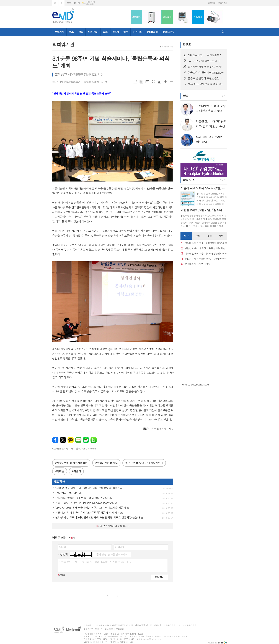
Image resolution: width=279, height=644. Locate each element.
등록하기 (159, 577)
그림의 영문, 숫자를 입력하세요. (111, 554)
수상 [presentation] (198, 236)
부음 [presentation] (209, 236)
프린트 (153, 82)
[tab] (186, 236)
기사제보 (109, 629)
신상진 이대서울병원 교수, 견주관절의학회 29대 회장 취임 (206, 259)
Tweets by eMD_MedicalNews (195, 384)
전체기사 (59, 32)
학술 (81, 32)
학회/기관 (93, 32)
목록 (141, 82)
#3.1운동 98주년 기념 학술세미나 (144, 463)
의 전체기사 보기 (157, 429)
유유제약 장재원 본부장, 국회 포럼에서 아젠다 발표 (206, 67)
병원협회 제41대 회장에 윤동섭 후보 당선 (205, 248)
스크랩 (159, 82)
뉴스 (71, 32)
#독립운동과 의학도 (106, 463)
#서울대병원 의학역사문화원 (71, 463)
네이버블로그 (78, 440)
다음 (118, 596)
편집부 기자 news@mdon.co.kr (66, 82)
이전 (108, 596)
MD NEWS (169, 32)
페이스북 (55, 440)
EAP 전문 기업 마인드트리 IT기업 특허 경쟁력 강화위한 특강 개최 (206, 61)
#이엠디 (76, 471)
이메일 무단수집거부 (93, 629)
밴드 (94, 440)
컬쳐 (126, 32)
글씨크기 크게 (166, 82)
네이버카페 (86, 440)
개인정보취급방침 (120, 625)
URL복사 (135, 82)
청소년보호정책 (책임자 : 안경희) (146, 625)
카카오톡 (71, 440)
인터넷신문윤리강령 (188, 625)
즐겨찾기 (61, 3)
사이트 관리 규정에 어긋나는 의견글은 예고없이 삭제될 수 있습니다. (95, 562)
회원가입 (212, 3)
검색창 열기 (223, 32)
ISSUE (187, 44)
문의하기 (120, 629)
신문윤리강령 (170, 625)
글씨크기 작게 (172, 82)
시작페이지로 (55, 3)
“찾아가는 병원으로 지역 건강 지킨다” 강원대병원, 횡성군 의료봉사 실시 (206, 84)
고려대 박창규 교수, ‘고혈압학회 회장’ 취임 (206, 243)
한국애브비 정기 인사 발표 (198, 264)
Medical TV (153, 32)
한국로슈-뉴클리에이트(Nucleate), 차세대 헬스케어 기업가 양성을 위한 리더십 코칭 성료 (206, 73)
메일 (147, 82)
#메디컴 (60, 471)
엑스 (63, 440)
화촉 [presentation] (221, 236)
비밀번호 (120, 547)
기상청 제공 (90, 4)
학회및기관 (169, 46)
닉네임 (62, 547)
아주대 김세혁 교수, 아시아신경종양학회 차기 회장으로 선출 (206, 254)
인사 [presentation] (186, 236)
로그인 (221, 3)
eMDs (116, 32)
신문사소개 (89, 625)
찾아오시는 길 (103, 625)
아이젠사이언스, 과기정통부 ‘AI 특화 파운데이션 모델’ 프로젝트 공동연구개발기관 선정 (206, 55)
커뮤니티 (138, 32)
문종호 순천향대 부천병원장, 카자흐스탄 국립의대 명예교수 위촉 (206, 78)
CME (105, 32)
